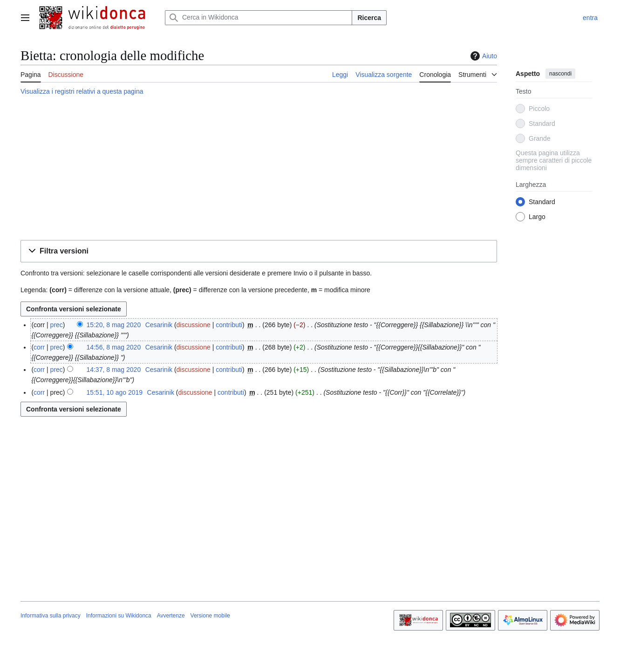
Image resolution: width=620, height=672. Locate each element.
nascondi (560, 74)
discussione (194, 325)
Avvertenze (171, 616)
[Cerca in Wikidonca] (259, 18)
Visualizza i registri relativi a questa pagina (82, 91)
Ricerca (369, 18)
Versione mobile (210, 616)
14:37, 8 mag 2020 (113, 370)
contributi (229, 325)
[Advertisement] (259, 169)
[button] (259, 251)
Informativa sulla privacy (51, 616)
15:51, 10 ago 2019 (114, 392)
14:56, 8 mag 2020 (113, 347)
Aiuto (483, 56)
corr (39, 347)
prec (57, 325)
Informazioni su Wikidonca (119, 616)
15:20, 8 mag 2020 (113, 325)
